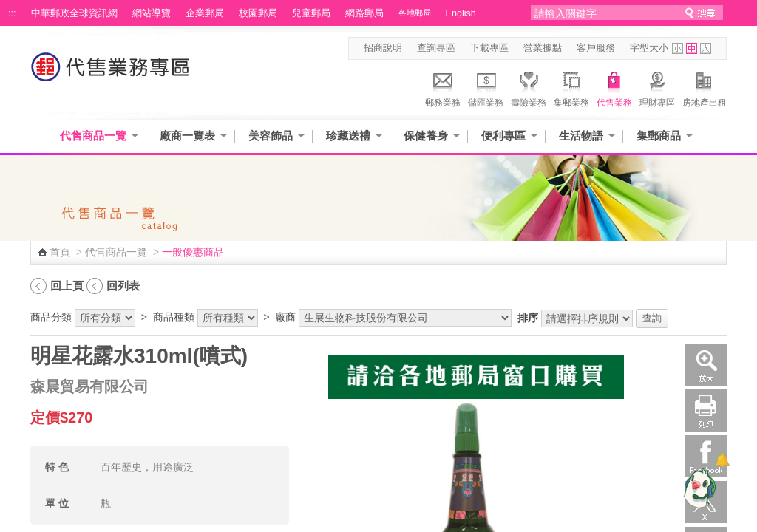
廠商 (285, 317)
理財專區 (657, 87)
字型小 (678, 48)
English (461, 13)
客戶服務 (596, 48)
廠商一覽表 (187, 136)
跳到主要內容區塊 (8, 8)
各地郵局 (415, 13)
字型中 (692, 48)
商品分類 (51, 317)
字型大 (706, 48)
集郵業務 (571, 87)
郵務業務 (443, 87)
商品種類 (174, 317)
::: (12, 13)
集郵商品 (659, 136)
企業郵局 (205, 13)
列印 (706, 410)
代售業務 (614, 87)
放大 (706, 365)
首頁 (60, 252)
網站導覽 (152, 13)
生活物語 (581, 136)
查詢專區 (436, 48)
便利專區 (503, 136)
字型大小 (649, 48)
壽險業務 (529, 87)
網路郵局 (364, 13)
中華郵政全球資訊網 (74, 13)
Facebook (706, 456)
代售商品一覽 (93, 136)
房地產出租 (705, 87)
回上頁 (67, 286)
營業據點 (543, 48)
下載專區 (489, 48)
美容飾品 (271, 136)
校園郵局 (258, 13)
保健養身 (426, 136)
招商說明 (383, 48)
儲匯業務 (486, 87)
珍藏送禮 (348, 136)
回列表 (123, 286)
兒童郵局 (311, 13)
